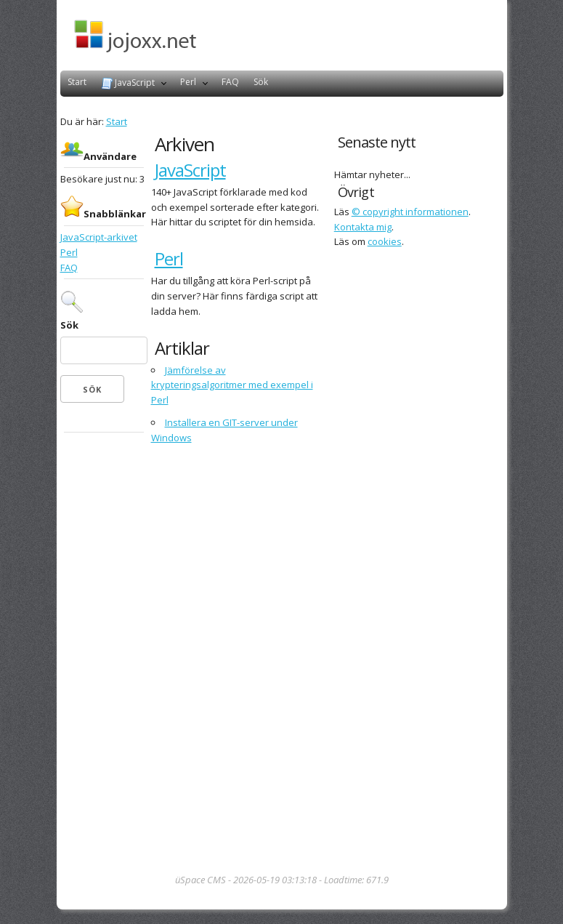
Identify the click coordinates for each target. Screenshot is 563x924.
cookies (385, 241)
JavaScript (128, 83)
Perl (188, 82)
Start (77, 82)
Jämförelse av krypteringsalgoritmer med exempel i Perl (232, 385)
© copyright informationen (410, 212)
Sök (261, 82)
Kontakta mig (363, 227)
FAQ (230, 82)
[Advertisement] (104, 654)
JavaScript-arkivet (99, 237)
